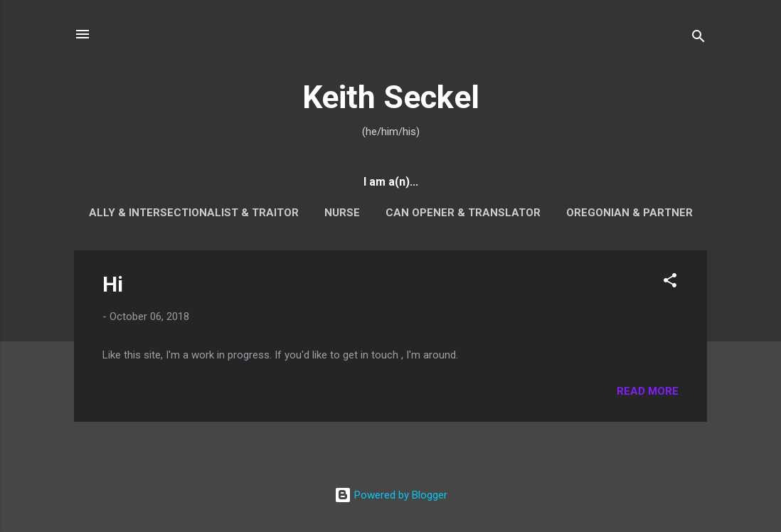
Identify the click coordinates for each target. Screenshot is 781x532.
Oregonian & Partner (629, 213)
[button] (670, 283)
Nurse (342, 213)
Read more (648, 391)
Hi (113, 284)
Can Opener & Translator (463, 213)
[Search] (698, 39)
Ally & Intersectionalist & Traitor (194, 213)
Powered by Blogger (391, 495)
